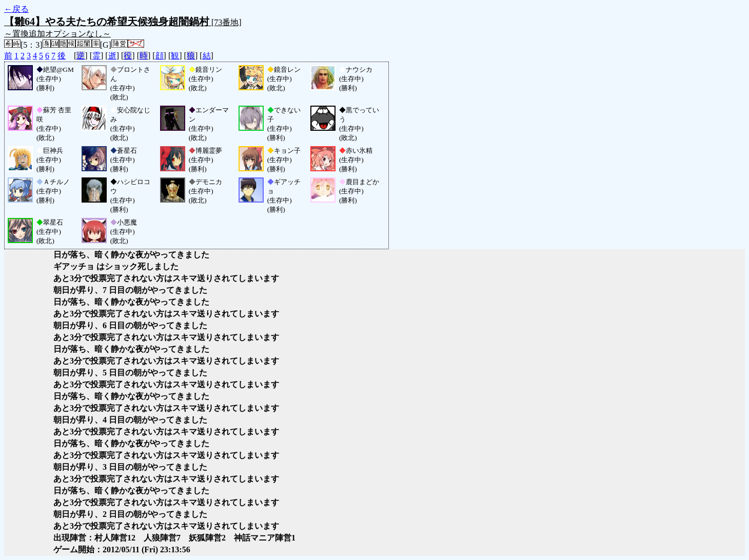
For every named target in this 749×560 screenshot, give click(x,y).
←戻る (16, 9)
